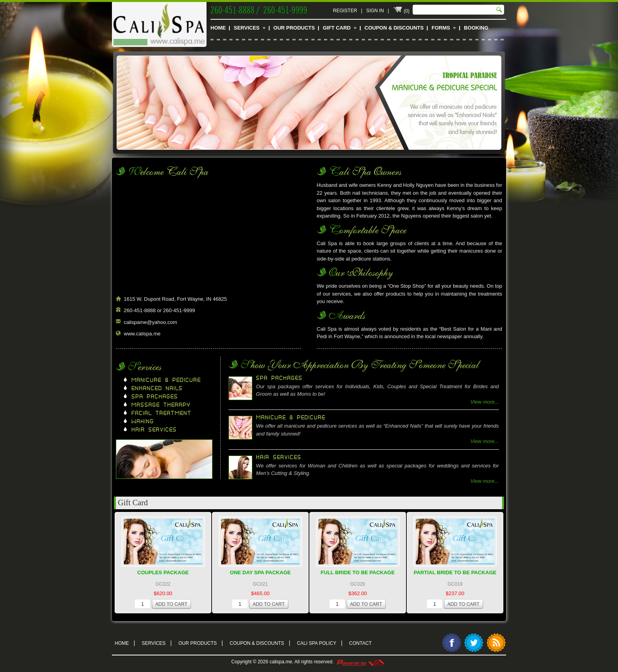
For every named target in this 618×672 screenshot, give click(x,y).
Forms (441, 28)
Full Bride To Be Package (358, 572)
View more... (485, 402)
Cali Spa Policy (319, 642)
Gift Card (337, 28)
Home (218, 28)
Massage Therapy (161, 405)
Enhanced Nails (157, 389)
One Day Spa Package (260, 572)
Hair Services (154, 430)
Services (247, 28)
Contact (360, 643)
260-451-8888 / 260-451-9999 (259, 9)
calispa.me (281, 662)
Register (345, 11)
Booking (476, 28)
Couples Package (163, 572)
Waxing (143, 422)
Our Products (294, 28)
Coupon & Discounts (394, 28)
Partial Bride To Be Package (455, 572)
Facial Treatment (162, 413)
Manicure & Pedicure (166, 380)
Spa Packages (155, 397)
